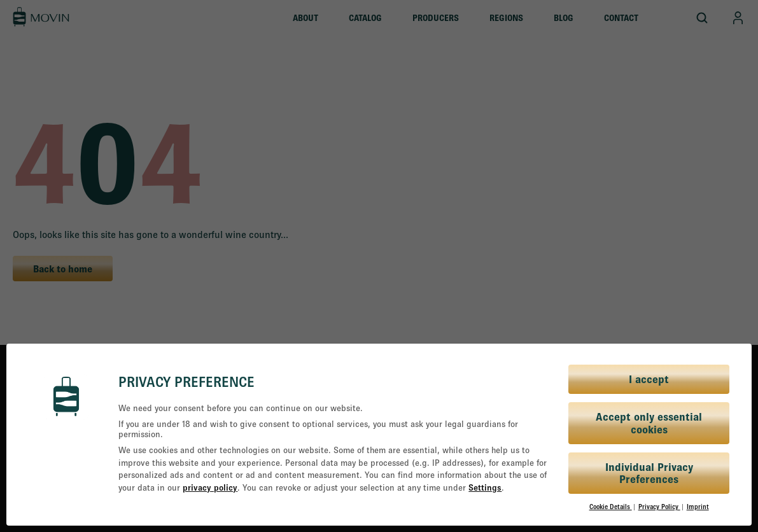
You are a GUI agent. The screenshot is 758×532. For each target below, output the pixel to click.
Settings (485, 487)
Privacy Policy (659, 507)
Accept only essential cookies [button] (649, 423)
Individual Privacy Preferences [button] (649, 473)
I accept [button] (649, 379)
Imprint (698, 507)
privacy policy (210, 487)
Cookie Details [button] (611, 507)
